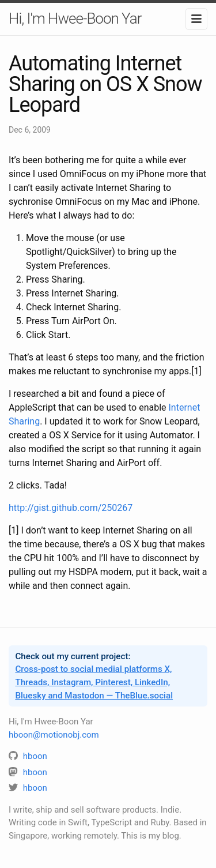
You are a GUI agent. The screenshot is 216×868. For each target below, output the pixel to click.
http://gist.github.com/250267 (71, 508)
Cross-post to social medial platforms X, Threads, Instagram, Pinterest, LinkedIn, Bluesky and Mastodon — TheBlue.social (94, 682)
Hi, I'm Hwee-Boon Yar (75, 18)
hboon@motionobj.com (54, 735)
